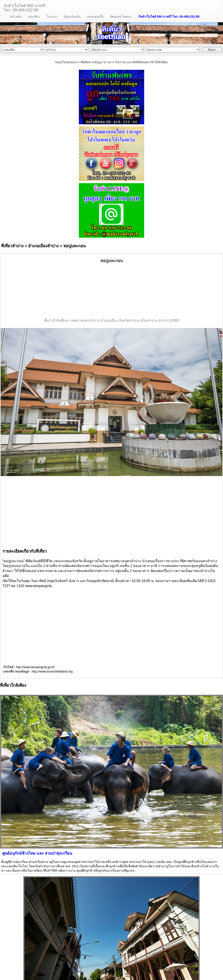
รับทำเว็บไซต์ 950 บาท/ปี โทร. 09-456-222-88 (169, 17)
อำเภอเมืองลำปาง (43, 246)
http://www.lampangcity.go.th (35, 667)
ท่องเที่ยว (34, 17)
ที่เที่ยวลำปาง (12, 246)
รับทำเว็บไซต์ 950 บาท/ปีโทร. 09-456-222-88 (24, 7)
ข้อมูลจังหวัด (72, 17)
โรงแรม (52, 17)
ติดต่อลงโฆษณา (121, 17)
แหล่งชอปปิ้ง (95, 17)
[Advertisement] (111, 291)
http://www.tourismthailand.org (52, 671)
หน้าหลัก (16, 17)
